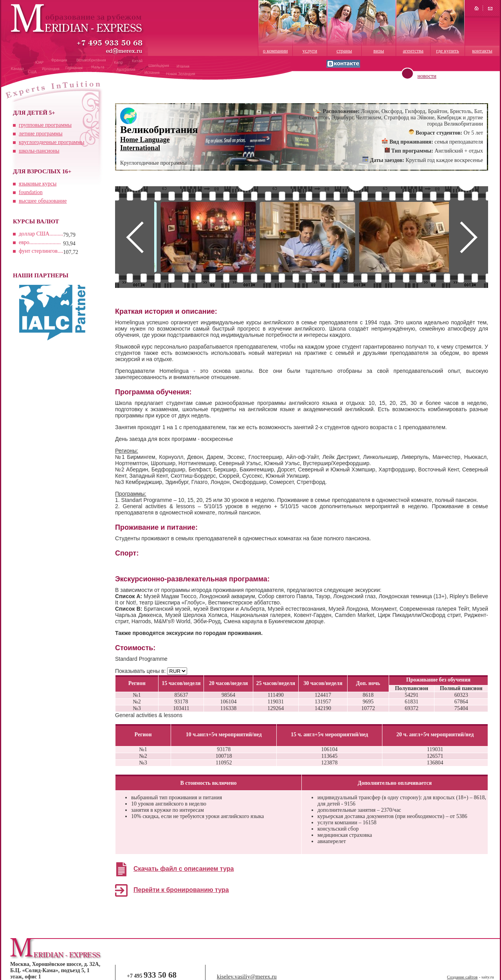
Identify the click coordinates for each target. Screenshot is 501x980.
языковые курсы (38, 184)
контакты (482, 51)
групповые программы (45, 125)
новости (427, 76)
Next (469, 237)
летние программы (41, 134)
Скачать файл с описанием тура (184, 869)
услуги (310, 51)
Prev (135, 237)
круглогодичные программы (51, 142)
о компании (275, 51)
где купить (447, 51)
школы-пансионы (39, 151)
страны (344, 51)
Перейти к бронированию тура (181, 890)
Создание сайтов (462, 977)
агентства (413, 51)
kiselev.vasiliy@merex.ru (247, 976)
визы (379, 51)
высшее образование (43, 201)
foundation (31, 192)
